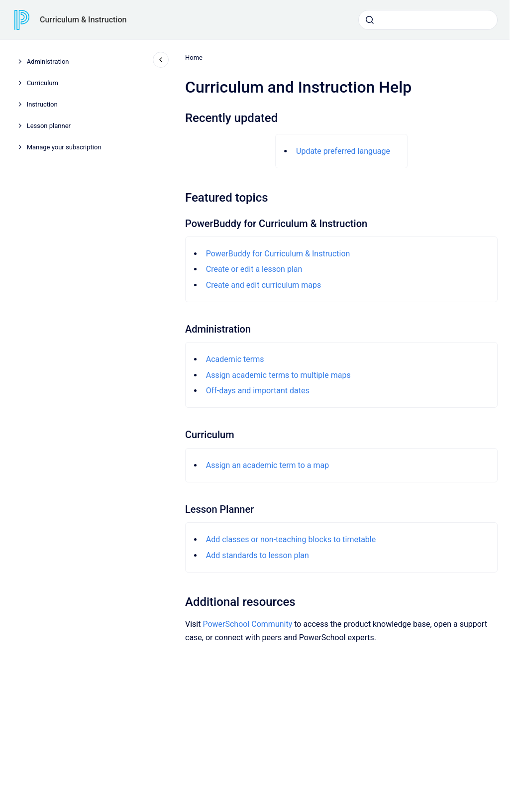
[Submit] (370, 20)
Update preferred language (343, 151)
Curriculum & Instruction (83, 20)
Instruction (42, 104)
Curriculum (43, 83)
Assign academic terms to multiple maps (278, 375)
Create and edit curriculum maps (263, 285)
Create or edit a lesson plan (254, 269)
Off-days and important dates (257, 391)
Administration (48, 61)
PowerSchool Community (247, 624)
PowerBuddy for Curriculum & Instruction (278, 254)
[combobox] (428, 20)
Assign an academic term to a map (267, 465)
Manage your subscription (64, 147)
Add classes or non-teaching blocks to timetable (291, 539)
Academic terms (235, 359)
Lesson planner (49, 126)
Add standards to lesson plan (257, 555)
